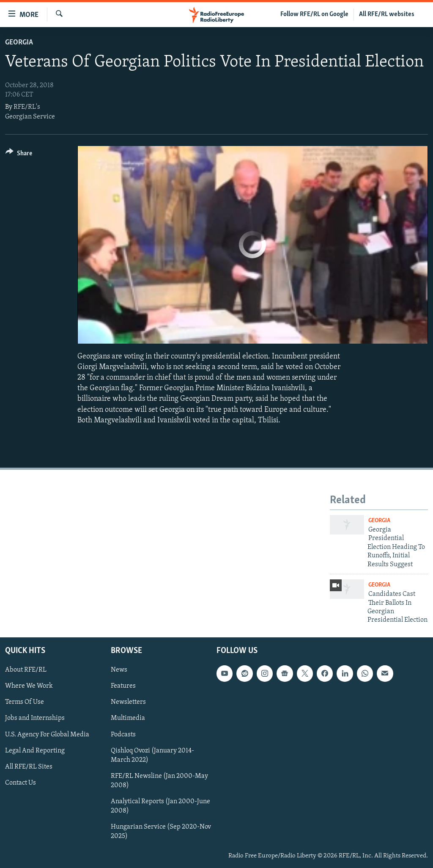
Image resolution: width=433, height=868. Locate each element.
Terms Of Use (25, 702)
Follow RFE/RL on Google (314, 14)
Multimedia (128, 718)
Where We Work (29, 686)
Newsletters (128, 702)
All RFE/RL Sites (29, 766)
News (119, 670)
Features (123, 686)
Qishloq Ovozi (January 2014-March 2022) (152, 755)
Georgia (19, 43)
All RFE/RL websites (387, 14)
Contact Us (21, 783)
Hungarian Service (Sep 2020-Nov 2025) (161, 832)
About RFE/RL (26, 670)
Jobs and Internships (35, 718)
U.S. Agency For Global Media (47, 734)
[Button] (19, 155)
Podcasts (123, 734)
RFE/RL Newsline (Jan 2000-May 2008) (159, 780)
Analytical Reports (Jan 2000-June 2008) (160, 806)
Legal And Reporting (35, 750)
